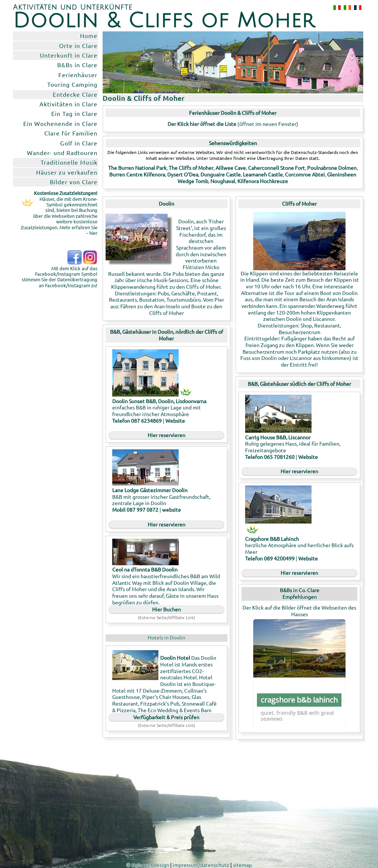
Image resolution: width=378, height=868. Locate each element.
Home (89, 35)
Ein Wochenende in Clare (60, 123)
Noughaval (223, 181)
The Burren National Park (137, 168)
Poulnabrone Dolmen (332, 168)
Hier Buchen (166, 609)
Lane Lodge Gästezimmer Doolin (150, 490)
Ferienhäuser (78, 75)
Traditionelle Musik (69, 162)
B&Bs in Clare (77, 65)
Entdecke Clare (75, 94)
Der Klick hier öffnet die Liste (202, 124)
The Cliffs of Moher (191, 168)
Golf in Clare (79, 143)
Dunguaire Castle (221, 174)
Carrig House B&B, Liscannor (278, 437)
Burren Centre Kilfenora (137, 174)
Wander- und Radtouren (62, 152)
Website (175, 421)
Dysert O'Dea (183, 174)
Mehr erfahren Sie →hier (78, 230)
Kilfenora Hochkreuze (263, 181)
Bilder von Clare (74, 182)
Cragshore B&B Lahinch (272, 539)
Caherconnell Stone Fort (276, 168)
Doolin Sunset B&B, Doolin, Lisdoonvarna (159, 401)
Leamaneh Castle (263, 174)
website (171, 510)
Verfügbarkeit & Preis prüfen (166, 717)
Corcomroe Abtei (305, 174)
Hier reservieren (166, 435)
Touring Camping (72, 84)
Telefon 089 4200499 (270, 558)
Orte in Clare (78, 45)
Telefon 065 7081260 (270, 457)
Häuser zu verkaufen (67, 172)
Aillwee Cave (231, 168)
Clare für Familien (71, 133)
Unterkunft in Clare (69, 55)
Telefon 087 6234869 (137, 421)
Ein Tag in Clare (74, 113)
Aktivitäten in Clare (68, 104)
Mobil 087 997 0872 (136, 510)
